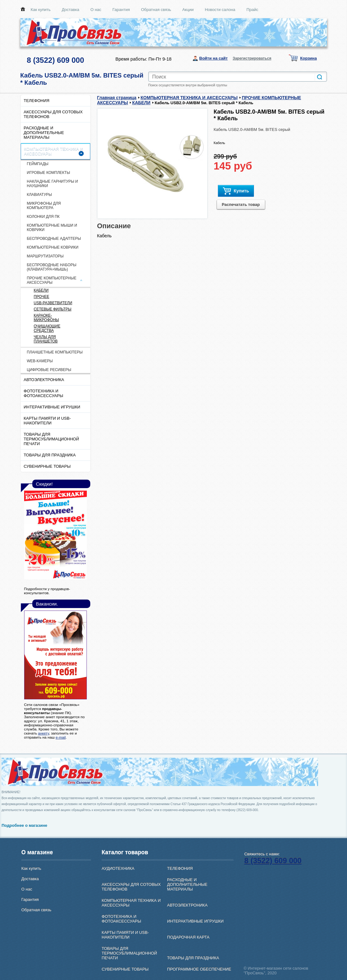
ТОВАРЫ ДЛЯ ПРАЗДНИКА (50, 455)
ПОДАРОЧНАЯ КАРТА (188, 937)
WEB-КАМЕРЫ (40, 361)
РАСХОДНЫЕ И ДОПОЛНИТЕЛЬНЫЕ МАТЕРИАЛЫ (44, 133)
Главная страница (117, 98)
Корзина (309, 58)
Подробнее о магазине (24, 825)
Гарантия (121, 10)
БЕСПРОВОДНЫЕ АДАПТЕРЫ (54, 239)
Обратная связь (156, 10)
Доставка (71, 10)
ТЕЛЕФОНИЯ (37, 101)
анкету (43, 733)
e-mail (60, 737)
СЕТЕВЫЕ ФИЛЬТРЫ (53, 309)
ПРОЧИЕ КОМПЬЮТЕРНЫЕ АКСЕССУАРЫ (52, 280)
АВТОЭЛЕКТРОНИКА (44, 380)
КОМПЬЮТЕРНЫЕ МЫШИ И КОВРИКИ (52, 228)
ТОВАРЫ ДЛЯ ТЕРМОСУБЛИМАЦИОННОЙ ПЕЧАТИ (52, 439)
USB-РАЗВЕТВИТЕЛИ (53, 303)
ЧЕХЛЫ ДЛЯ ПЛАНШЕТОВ (46, 339)
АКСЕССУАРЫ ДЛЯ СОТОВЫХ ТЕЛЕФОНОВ (53, 114)
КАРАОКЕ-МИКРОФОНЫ (46, 318)
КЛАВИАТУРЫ (39, 195)
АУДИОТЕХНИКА (118, 868)
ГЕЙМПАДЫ (38, 164)
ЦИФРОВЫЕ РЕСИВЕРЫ (49, 370)
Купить (236, 191)
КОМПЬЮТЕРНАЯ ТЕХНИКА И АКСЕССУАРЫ (54, 151)
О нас (96, 10)
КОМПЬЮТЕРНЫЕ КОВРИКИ (53, 247)
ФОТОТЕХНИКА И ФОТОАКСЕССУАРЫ (44, 393)
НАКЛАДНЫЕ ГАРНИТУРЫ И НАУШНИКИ (53, 184)
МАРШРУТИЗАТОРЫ (45, 256)
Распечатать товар (241, 205)
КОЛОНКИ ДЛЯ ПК (43, 217)
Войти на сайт (214, 58)
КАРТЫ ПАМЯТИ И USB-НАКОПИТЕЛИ (47, 421)
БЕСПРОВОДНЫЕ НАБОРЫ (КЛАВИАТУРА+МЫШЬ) (52, 267)
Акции (188, 10)
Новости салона (220, 10)
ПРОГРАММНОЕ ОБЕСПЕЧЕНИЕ (199, 969)
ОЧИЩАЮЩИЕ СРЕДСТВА (47, 328)
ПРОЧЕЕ (42, 297)
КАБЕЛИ (41, 290)
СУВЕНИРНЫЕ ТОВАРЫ (47, 466)
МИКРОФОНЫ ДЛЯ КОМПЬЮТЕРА (44, 206)
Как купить (41, 10)
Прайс (252, 10)
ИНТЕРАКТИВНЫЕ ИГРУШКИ (52, 407)
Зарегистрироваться (252, 58)
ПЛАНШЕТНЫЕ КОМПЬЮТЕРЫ (55, 352)
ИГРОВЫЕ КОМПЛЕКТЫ (49, 173)
